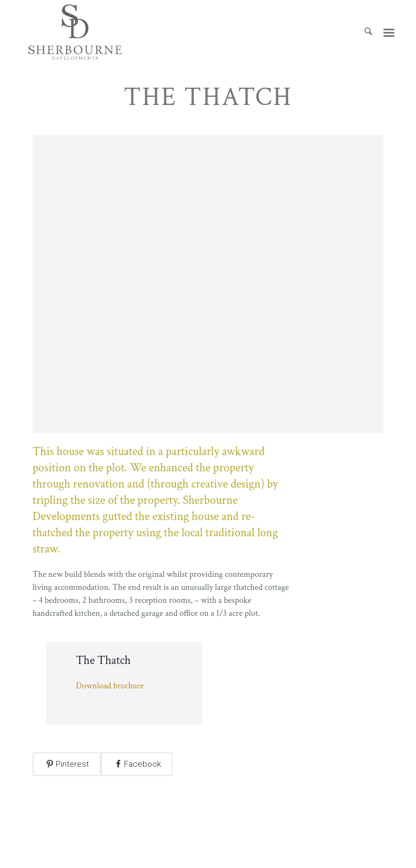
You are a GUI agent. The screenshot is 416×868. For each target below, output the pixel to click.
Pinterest (72, 764)
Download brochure (110, 686)
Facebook (142, 764)
